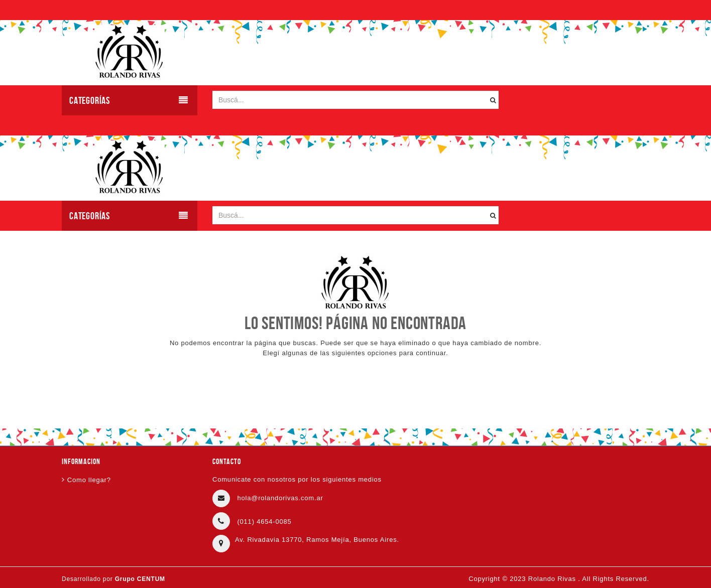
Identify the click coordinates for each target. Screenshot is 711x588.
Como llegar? (89, 480)
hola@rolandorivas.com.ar (280, 498)
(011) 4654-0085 (264, 522)
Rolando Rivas (553, 579)
